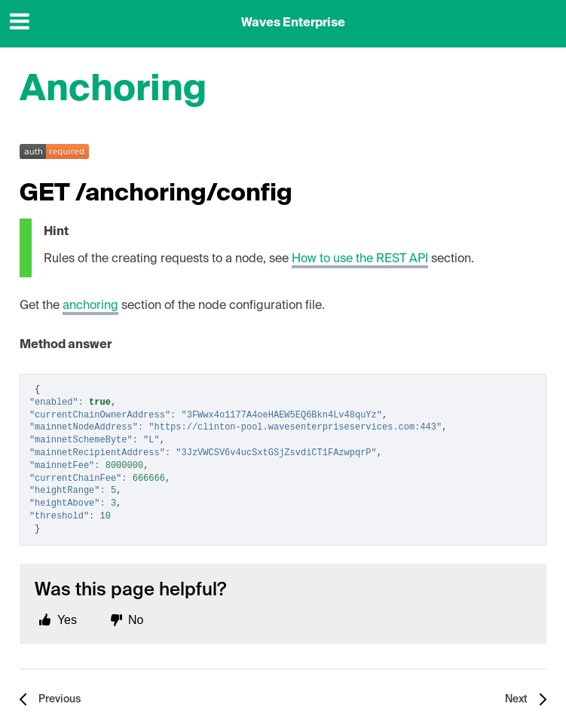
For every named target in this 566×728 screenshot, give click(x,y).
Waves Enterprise (293, 23)
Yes (67, 620)
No (136, 620)
